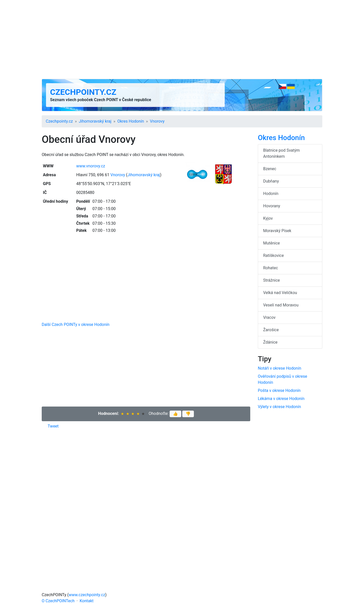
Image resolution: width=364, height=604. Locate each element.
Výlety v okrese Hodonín (279, 407)
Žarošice (271, 330)
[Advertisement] (182, 39)
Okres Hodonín (131, 121)
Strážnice (271, 280)
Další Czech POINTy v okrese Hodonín (76, 325)
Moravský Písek (277, 231)
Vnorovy (157, 121)
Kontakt (87, 601)
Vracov (269, 317)
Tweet (53, 426)
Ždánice (270, 342)
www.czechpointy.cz (87, 595)
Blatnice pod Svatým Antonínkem (281, 153)
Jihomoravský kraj (95, 121)
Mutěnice (271, 243)
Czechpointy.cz (83, 92)
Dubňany (271, 181)
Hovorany (272, 206)
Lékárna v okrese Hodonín (281, 399)
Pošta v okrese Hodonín (279, 390)
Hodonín (271, 194)
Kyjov (268, 218)
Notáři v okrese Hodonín (280, 368)
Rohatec (271, 268)
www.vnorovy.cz (90, 166)
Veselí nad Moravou (281, 305)
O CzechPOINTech (58, 601)
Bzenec (270, 169)
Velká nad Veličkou (280, 293)
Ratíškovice (274, 255)
